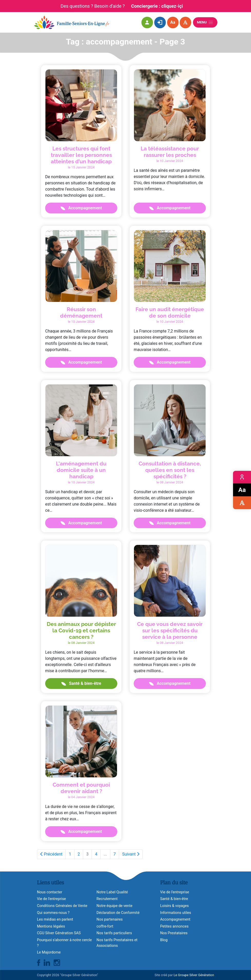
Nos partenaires (110, 919)
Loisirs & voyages (174, 906)
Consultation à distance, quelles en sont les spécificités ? (170, 470)
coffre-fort (105, 926)
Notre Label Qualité (112, 892)
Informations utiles (176, 913)
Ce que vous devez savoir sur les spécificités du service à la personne (170, 630)
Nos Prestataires (174, 933)
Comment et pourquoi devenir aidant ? (81, 788)
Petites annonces (174, 926)
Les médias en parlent (55, 919)
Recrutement (107, 899)
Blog (164, 940)
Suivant (131, 854)
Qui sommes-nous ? (53, 913)
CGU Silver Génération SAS (59, 933)
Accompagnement (81, 208)
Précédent (51, 854)
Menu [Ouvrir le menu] (205, 22)
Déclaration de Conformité (118, 913)
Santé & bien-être (81, 683)
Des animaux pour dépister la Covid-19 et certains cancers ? (81, 630)
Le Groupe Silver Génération (194, 975)
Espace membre (242, 477)
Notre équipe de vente (114, 906)
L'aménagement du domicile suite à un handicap (81, 470)
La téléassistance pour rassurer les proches (170, 152)
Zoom (242, 490)
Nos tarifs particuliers (114, 933)
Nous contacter (50, 892)
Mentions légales (51, 926)
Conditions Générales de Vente (62, 906)
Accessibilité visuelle (242, 503)
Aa (173, 22)
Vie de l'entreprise (51, 899)
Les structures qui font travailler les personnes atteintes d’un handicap (81, 155)
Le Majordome (49, 952)
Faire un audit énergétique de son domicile (170, 312)
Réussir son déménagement (81, 312)
